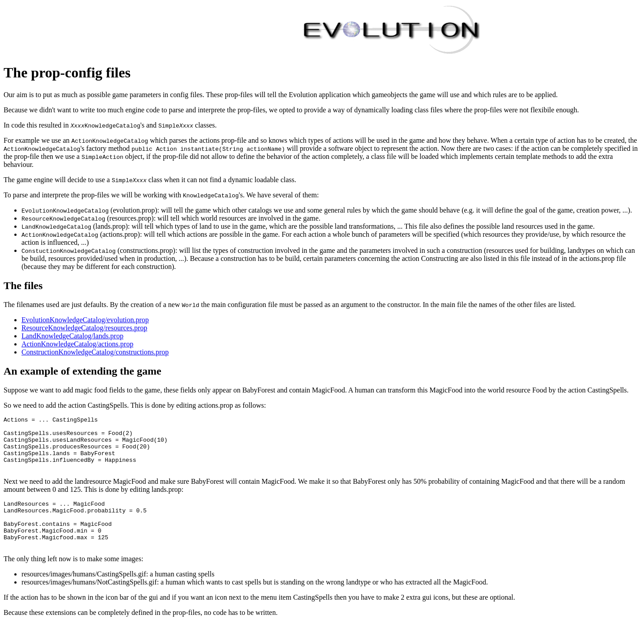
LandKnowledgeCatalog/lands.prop (72, 336)
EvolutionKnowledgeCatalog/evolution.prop (85, 320)
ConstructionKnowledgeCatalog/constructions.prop (95, 352)
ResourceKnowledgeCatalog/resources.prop (84, 328)
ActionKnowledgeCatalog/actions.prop (77, 344)
